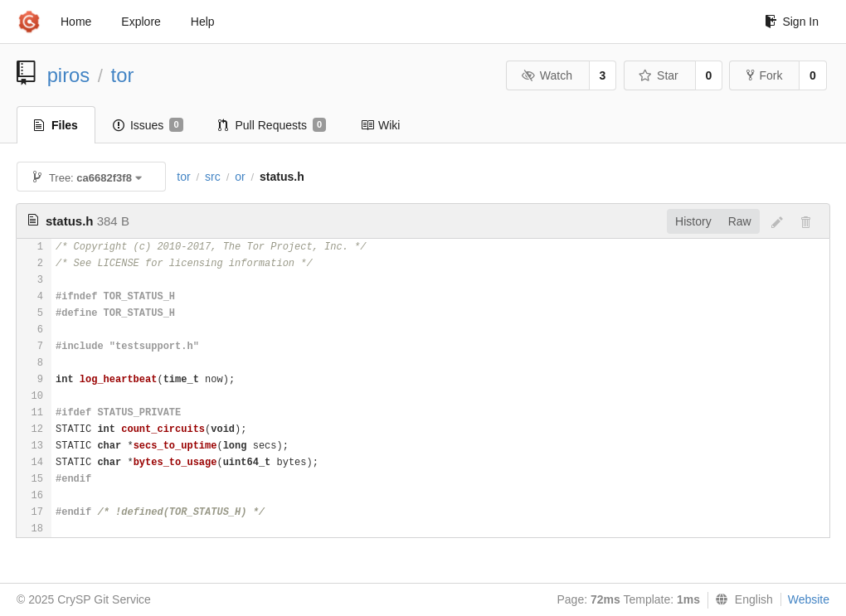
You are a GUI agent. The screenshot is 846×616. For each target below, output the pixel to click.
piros (69, 75)
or (240, 177)
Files (56, 125)
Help (203, 22)
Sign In (792, 22)
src (213, 177)
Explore (141, 22)
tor (123, 75)
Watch (547, 75)
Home (76, 22)
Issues (148, 125)
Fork (764, 75)
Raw (740, 221)
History (693, 221)
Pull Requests (272, 125)
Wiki (380, 125)
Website (809, 599)
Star (659, 75)
